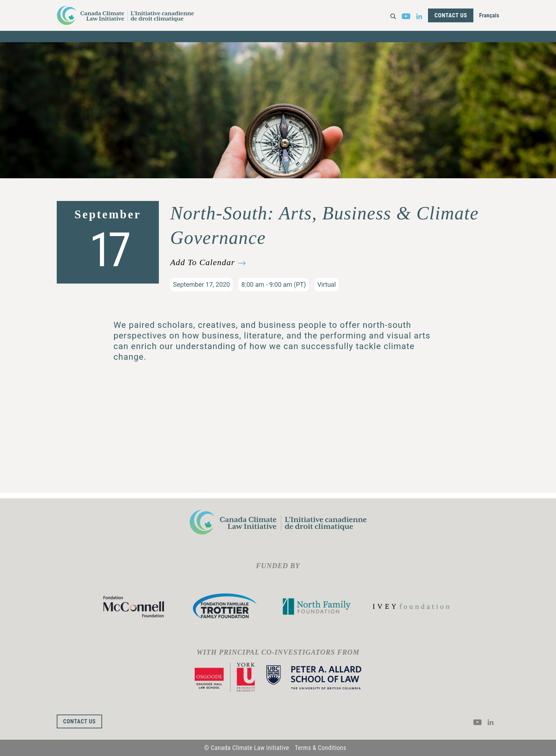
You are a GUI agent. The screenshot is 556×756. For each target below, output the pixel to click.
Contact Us (451, 15)
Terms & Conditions (320, 748)
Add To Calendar (202, 262)
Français (489, 15)
